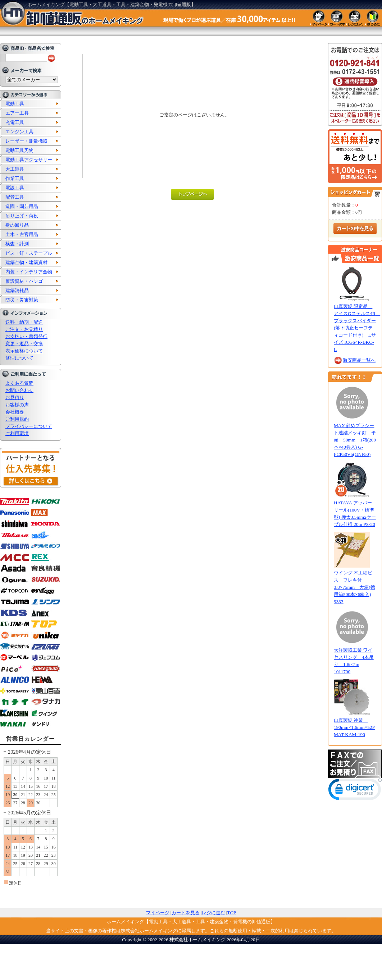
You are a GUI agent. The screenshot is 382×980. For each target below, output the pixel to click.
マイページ (158, 913)
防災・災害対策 (22, 300)
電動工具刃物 (19, 150)
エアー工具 (17, 113)
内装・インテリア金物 (29, 272)
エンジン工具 (19, 132)
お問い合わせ (19, 390)
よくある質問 (19, 383)
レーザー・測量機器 (26, 141)
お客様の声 (17, 405)
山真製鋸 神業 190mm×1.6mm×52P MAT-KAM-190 (354, 727)
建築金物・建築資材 (26, 262)
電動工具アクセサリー (29, 160)
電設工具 (15, 188)
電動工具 (15, 104)
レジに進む (213, 913)
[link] (355, 791)
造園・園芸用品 (22, 206)
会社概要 (15, 412)
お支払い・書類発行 (26, 336)
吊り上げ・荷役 (22, 216)
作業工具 (15, 178)
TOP (232, 913)
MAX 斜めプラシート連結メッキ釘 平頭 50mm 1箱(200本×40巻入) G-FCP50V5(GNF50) (355, 440)
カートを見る (186, 913)
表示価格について (24, 351)
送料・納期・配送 (24, 322)
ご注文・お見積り (24, 329)
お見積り (15, 397)
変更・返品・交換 (24, 344)
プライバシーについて (29, 426)
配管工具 (15, 197)
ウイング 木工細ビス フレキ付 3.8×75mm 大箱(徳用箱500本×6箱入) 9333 (354, 587)
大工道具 (15, 169)
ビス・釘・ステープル (29, 253)
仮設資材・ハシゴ (24, 281)
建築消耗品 (17, 290)
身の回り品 (17, 225)
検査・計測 (17, 244)
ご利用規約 (17, 419)
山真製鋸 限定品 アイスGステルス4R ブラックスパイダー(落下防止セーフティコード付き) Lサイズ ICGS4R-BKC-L (357, 328)
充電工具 (15, 122)
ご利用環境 (17, 433)
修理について (19, 358)
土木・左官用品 (22, 234)
